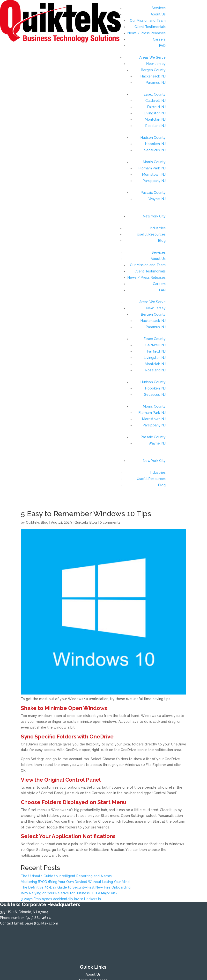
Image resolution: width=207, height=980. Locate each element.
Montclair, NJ (155, 119)
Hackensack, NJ (153, 76)
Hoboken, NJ (155, 144)
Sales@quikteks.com (41, 923)
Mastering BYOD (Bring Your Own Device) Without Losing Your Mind (75, 882)
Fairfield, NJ (156, 107)
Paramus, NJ (156, 83)
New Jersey (156, 64)
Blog (162, 241)
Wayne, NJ (157, 199)
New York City (154, 216)
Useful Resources (151, 234)
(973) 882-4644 (38, 918)
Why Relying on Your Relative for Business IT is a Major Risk (69, 893)
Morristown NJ (154, 174)
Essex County (155, 94)
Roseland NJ (155, 126)
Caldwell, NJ (155, 101)
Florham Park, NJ (152, 168)
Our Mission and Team (148, 21)
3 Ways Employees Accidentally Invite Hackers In (61, 899)
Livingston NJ (155, 113)
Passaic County (153, 193)
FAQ (162, 46)
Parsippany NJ (154, 181)
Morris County (154, 162)
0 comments (110, 522)
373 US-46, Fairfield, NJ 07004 (24, 912)
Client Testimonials (150, 27)
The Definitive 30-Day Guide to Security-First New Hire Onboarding (76, 887)
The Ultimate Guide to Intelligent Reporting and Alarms (66, 876)
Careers (159, 39)
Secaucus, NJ (155, 150)
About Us (158, 14)
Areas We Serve (152, 57)
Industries (158, 228)
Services (159, 8)
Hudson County (153, 138)
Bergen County (153, 70)
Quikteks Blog (37, 522)
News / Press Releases (147, 33)
